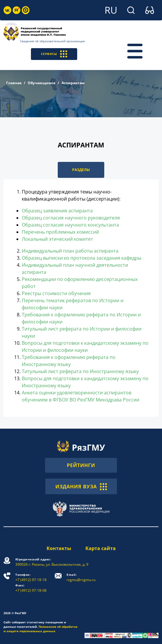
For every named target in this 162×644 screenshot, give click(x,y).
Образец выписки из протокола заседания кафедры (82, 258)
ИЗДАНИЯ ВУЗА (81, 486)
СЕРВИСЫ (54, 54)
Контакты (59, 548)
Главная (14, 83)
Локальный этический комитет (57, 239)
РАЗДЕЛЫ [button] (81, 170)
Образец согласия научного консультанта (70, 225)
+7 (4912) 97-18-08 (31, 588)
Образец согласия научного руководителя (71, 218)
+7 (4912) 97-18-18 (31, 577)
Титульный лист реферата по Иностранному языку (80, 371)
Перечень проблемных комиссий (60, 232)
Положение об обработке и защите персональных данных (40, 629)
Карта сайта (101, 548)
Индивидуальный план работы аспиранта (70, 251)
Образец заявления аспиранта (57, 211)
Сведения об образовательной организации (52, 41)
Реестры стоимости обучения (56, 293)
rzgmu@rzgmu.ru (81, 577)
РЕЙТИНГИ (81, 465)
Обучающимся (42, 83)
